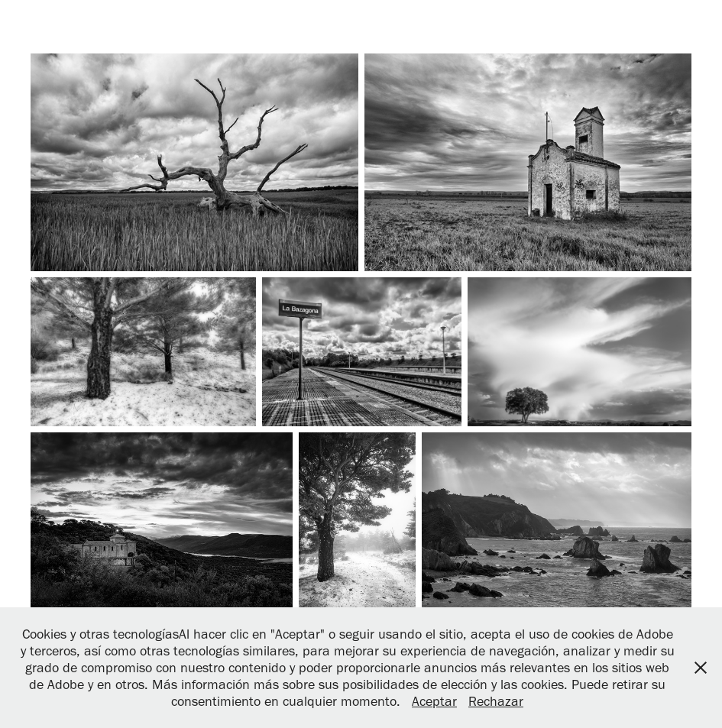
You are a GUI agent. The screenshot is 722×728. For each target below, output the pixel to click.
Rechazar (496, 701)
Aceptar (434, 701)
